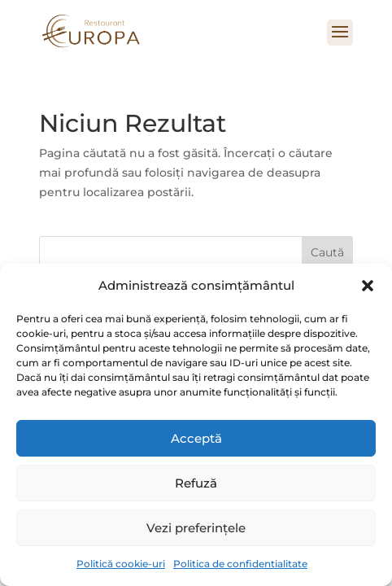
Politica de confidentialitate (240, 564)
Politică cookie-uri (121, 564)
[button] (368, 286)
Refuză (196, 483)
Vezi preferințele (196, 528)
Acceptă (196, 438)
